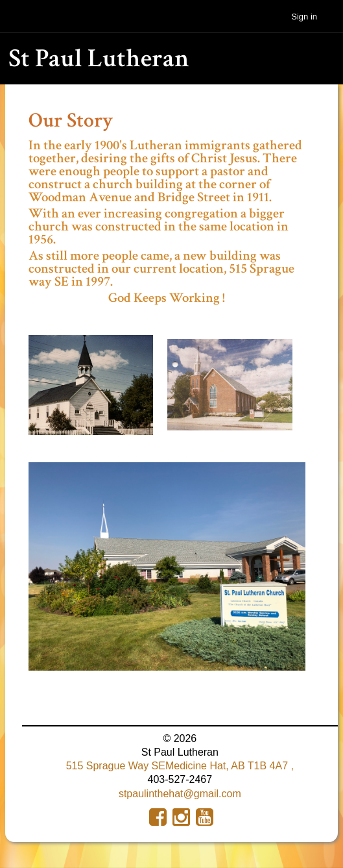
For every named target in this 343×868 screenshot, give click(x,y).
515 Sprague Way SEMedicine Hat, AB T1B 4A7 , (180, 766)
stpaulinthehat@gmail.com (180, 794)
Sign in (304, 17)
